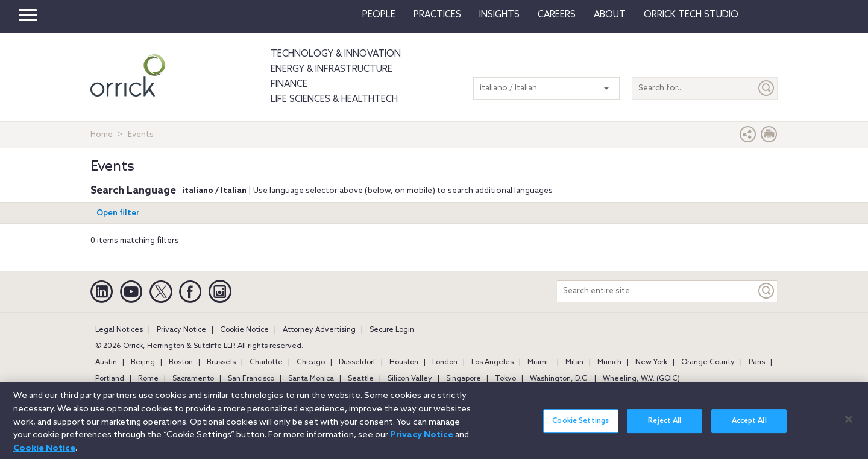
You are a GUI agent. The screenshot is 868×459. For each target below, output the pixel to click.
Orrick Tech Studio (691, 15)
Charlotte (266, 362)
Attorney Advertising (319, 330)
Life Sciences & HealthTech (334, 100)
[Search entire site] (656, 291)
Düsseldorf (357, 362)
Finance (289, 84)
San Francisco (251, 379)
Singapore (464, 379)
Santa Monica (311, 379)
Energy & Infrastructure (332, 69)
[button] (748, 137)
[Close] (849, 426)
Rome (148, 379)
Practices (437, 15)
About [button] (610, 15)
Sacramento (193, 379)
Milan (574, 362)
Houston (404, 362)
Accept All (749, 428)
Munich (609, 362)
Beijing (143, 362)
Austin (106, 362)
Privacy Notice (181, 330)
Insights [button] (499, 15)
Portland (110, 379)
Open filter (118, 213)
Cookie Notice (244, 330)
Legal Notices (119, 330)
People (379, 15)
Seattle (361, 379)
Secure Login (392, 330)
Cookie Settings (580, 428)
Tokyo (505, 379)
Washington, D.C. (559, 379)
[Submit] (767, 88)
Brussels (221, 362)
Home (102, 135)
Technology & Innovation (336, 54)
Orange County (708, 362)
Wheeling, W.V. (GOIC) (641, 379)
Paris (757, 362)
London (445, 362)
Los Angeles (492, 362)
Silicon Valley (410, 379)
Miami (538, 362)
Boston (181, 362)
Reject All (665, 428)
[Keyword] (767, 291)
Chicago (311, 362)
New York (651, 362)
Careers (557, 15)
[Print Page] (769, 137)
